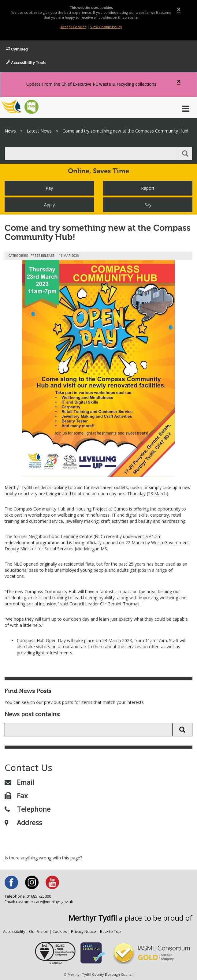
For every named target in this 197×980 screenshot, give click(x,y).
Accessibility (14, 931)
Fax (16, 795)
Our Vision (39, 931)
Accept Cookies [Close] (73, 27)
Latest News (39, 131)
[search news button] (182, 730)
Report (148, 188)
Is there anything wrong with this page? (43, 858)
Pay (49, 188)
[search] (91, 154)
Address (23, 822)
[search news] (89, 730)
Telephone (28, 809)
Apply (49, 205)
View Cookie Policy (106, 27)
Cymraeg (17, 49)
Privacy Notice (84, 931)
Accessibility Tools (26, 63)
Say (148, 205)
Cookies (60, 931)
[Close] (179, 10)
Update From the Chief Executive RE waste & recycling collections (91, 84)
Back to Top (110, 931)
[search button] (185, 154)
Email (19, 782)
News (10, 131)
